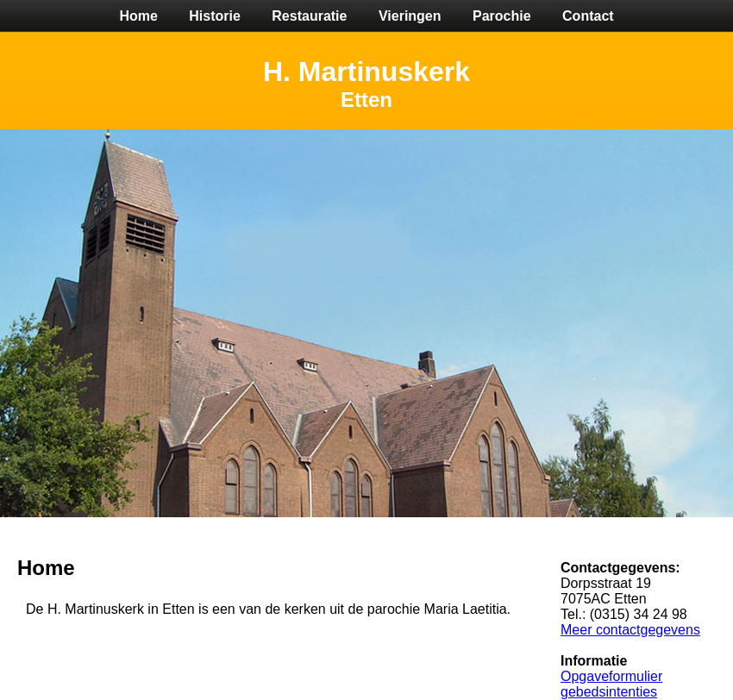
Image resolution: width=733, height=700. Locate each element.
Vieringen (410, 16)
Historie (215, 16)
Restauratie (309, 16)
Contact (588, 16)
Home (138, 16)
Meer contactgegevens (630, 630)
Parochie (502, 16)
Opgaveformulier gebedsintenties (611, 684)
